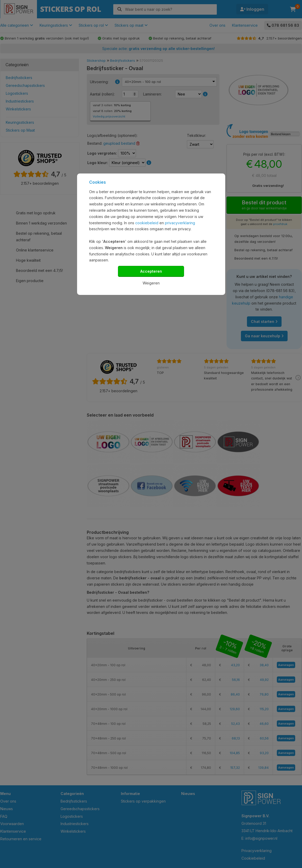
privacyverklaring (180, 223)
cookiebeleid (147, 223)
